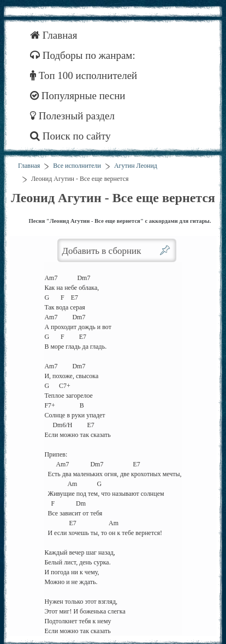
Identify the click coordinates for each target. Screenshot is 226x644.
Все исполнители (77, 166)
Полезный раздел (72, 116)
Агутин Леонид (136, 166)
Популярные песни (78, 96)
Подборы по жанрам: (83, 55)
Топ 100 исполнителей (84, 75)
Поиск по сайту (70, 136)
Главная (54, 35)
